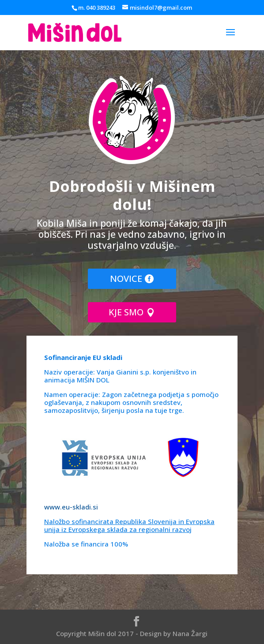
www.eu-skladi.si (71, 507)
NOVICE (126, 279)
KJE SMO (126, 312)
